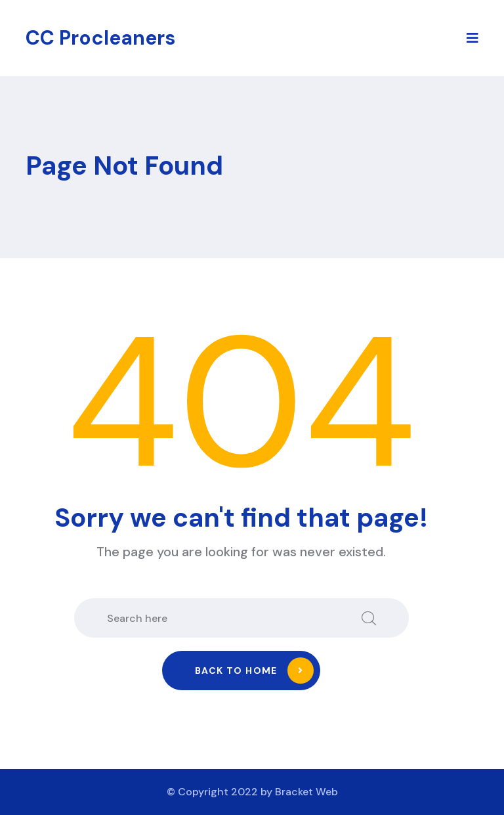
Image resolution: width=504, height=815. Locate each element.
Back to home (254, 671)
